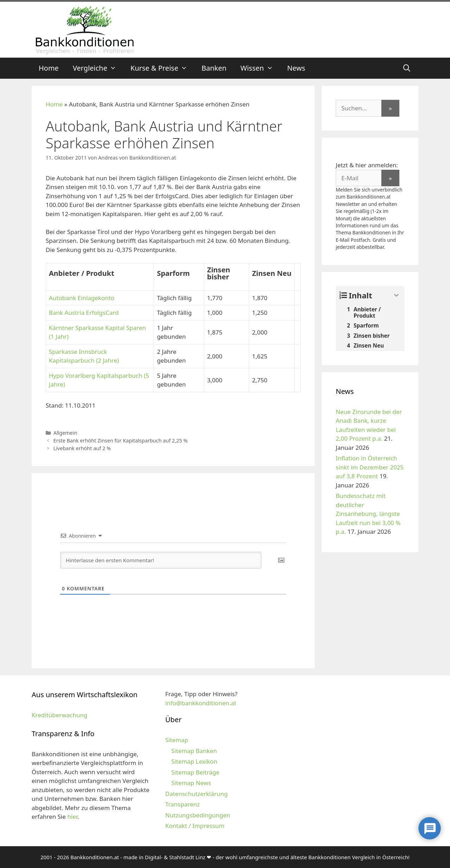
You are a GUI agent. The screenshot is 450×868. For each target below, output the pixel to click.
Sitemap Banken (194, 751)
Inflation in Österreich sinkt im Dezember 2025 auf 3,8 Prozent (370, 467)
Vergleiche (98, 68)
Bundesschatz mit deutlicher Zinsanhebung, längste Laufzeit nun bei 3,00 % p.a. (368, 514)
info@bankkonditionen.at (201, 703)
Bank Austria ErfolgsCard (84, 313)
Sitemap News (191, 783)
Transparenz (182, 804)
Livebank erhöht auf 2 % (82, 448)
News (296, 68)
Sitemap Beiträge (195, 772)
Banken (214, 68)
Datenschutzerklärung (197, 794)
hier (72, 817)
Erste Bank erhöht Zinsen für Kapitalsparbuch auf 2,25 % (121, 441)
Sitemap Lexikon (194, 761)
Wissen (260, 68)
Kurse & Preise (162, 68)
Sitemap (177, 740)
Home (49, 68)
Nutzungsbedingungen (198, 815)
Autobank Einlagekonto (82, 298)
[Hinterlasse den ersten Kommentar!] (161, 560)
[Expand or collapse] (396, 295)
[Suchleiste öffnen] (407, 68)
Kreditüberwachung (59, 715)
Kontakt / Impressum (195, 826)
